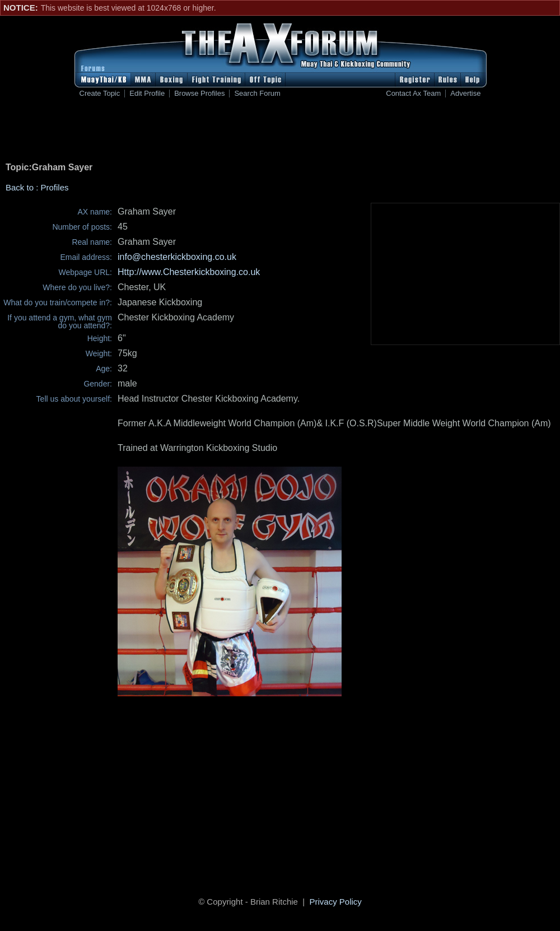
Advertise (465, 94)
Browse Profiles (199, 94)
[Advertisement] (280, 132)
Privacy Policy (336, 902)
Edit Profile (147, 94)
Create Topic (100, 94)
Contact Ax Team (413, 94)
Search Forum (257, 94)
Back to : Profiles (37, 187)
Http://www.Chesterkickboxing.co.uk (189, 272)
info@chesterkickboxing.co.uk (177, 257)
